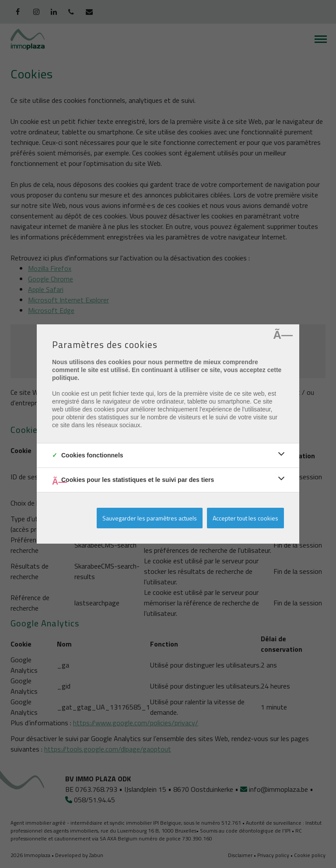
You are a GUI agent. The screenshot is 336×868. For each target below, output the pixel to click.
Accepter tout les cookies (245, 518)
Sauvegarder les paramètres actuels (150, 518)
